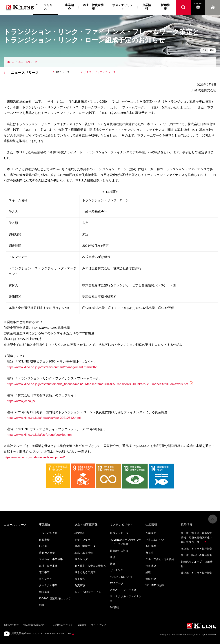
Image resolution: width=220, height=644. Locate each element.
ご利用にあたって (63, 625)
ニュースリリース (28, 62)
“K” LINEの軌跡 (155, 585)
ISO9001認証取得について (55, 598)
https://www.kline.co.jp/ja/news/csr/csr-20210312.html (44, 418)
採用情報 (165, 7)
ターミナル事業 (48, 585)
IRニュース (63, 72)
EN (212, 50)
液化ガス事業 (47, 553)
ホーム (11, 62)
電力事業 (44, 572)
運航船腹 (151, 579)
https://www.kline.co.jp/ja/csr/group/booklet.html (40, 435)
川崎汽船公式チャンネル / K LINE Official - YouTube (41, 633)
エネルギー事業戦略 (51, 559)
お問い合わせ (213, 4)
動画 (42, 605)
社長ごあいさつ (155, 540)
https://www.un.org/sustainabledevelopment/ (34, 457)
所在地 (149, 553)
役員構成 (151, 566)
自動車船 (44, 540)
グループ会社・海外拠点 (160, 559)
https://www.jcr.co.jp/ (21, 401)
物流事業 (44, 592)
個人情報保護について (36, 625)
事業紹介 (69, 7)
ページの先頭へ (213, 521)
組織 (148, 572)
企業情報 (147, 7)
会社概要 (151, 546)
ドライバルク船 (48, 533)
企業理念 (151, 533)
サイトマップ (99, 625)
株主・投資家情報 (93, 7)
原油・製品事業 (48, 566)
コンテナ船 (46, 579)
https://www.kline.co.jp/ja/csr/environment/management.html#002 (52, 367)
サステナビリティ (123, 7)
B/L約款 (82, 625)
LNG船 (43, 546)
